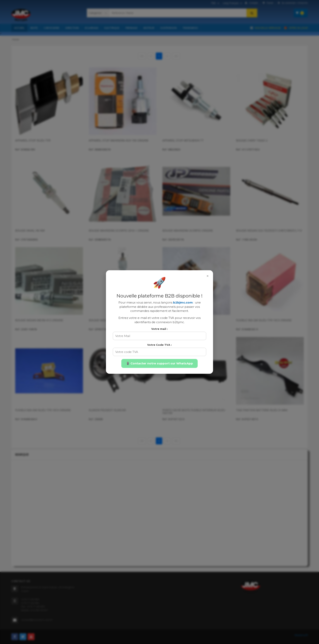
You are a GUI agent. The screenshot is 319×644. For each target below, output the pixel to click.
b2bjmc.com (183, 302)
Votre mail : (159, 329)
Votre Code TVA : (159, 345)
